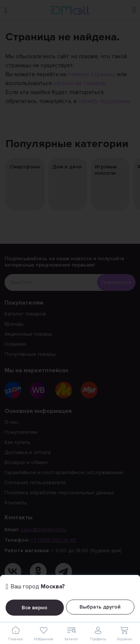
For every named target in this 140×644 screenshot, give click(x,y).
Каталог (71, 633)
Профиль (98, 633)
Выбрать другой (100, 607)
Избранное (43, 633)
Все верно (35, 608)
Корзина (124, 633)
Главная (16, 633)
